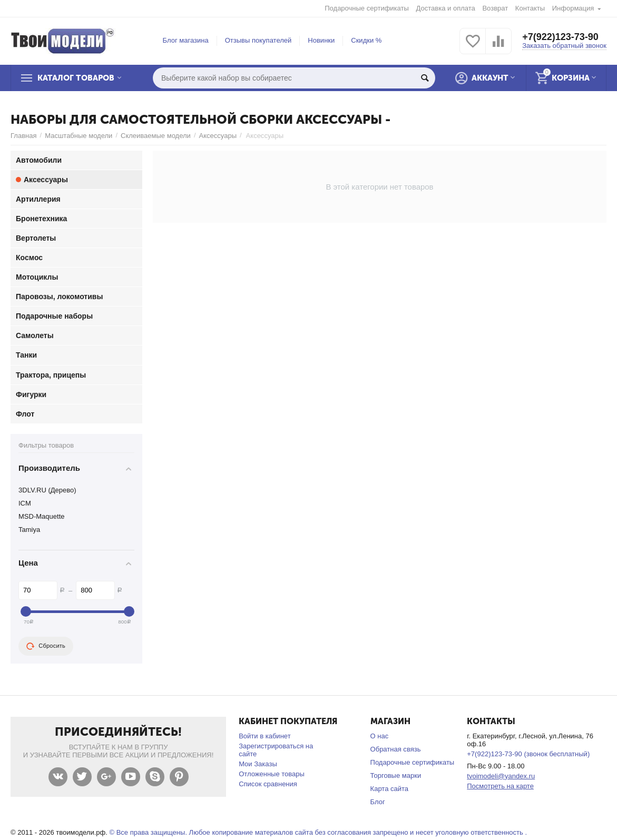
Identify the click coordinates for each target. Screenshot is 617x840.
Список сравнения (268, 784)
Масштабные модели (79, 136)
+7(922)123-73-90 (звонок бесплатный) (528, 754)
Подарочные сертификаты (367, 8)
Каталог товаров (76, 78)
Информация (573, 8)
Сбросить (46, 646)
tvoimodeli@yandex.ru (501, 776)
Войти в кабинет (265, 736)
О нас (380, 736)
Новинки (321, 40)
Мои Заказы (258, 764)
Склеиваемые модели (156, 136)
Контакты (530, 8)
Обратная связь (396, 749)
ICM (25, 503)
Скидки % (366, 40)
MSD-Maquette (42, 516)
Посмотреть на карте (500, 786)
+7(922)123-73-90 (560, 37)
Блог (378, 802)
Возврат (495, 8)
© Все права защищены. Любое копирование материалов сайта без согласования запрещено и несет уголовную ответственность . (318, 832)
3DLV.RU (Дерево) (47, 490)
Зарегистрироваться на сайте (276, 750)
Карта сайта (390, 789)
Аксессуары (218, 136)
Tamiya (29, 530)
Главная (24, 136)
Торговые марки (396, 775)
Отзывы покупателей (258, 40)
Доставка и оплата (446, 8)
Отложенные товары (272, 774)
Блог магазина (186, 40)
